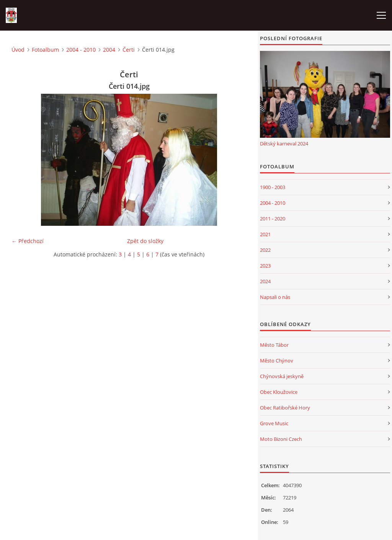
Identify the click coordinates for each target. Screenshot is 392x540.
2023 (265, 266)
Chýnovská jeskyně (282, 376)
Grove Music (274, 423)
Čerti (129, 50)
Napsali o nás (275, 297)
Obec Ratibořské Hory (285, 408)
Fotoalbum (45, 50)
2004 (109, 50)
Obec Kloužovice (279, 392)
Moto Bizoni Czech (281, 439)
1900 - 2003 (273, 187)
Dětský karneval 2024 (284, 144)
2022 (265, 250)
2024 (265, 281)
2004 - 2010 (81, 50)
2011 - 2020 (273, 219)
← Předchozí (28, 241)
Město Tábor (274, 345)
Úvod (18, 50)
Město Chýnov (277, 361)
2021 (265, 234)
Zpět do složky (145, 241)
